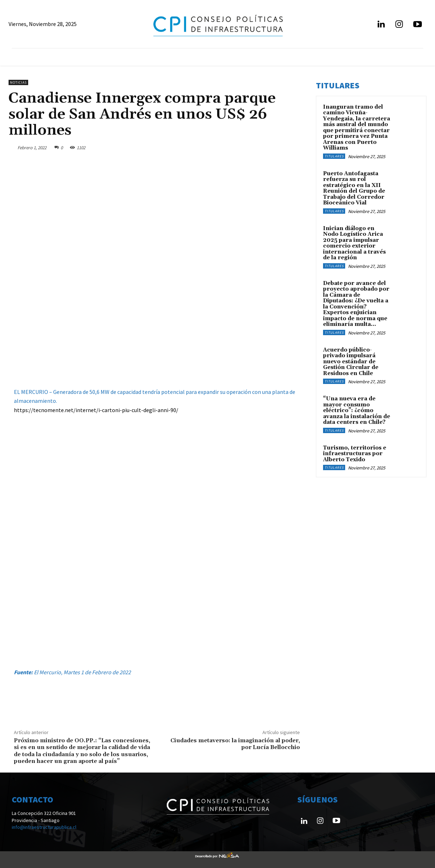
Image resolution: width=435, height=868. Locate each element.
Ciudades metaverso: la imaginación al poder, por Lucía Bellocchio (235, 744)
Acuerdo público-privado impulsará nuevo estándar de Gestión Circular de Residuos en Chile (351, 362)
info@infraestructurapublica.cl (44, 827)
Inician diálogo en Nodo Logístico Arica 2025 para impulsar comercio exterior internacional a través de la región (354, 243)
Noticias (18, 82)
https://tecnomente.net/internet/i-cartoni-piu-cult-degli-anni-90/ (96, 410)
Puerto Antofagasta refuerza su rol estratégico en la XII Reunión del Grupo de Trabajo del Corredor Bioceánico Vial (354, 188)
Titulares (334, 156)
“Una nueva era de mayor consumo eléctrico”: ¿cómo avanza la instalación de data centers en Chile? (357, 410)
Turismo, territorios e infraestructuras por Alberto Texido (355, 454)
